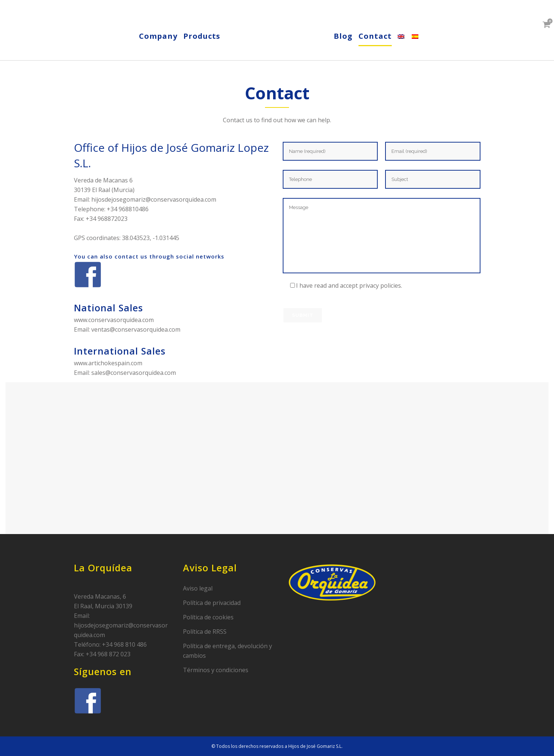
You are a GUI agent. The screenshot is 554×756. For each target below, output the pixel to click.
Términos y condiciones (216, 670)
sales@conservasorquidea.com (134, 373)
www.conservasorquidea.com (114, 320)
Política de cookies (208, 617)
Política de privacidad (212, 603)
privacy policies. (381, 285)
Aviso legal (198, 588)
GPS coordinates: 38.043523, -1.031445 (127, 238)
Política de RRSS (205, 632)
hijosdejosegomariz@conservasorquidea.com (154, 199)
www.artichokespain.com (108, 363)
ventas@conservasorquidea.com (136, 329)
